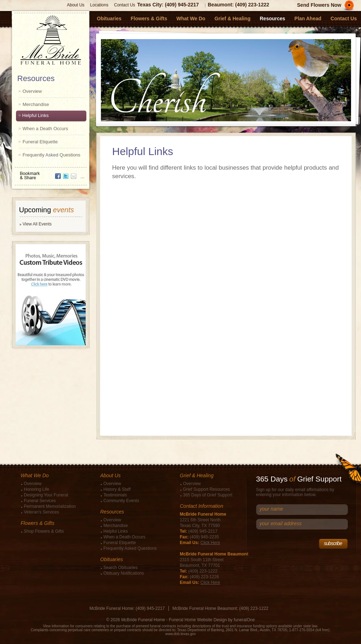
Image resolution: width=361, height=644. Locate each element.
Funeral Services (40, 501)
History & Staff (117, 489)
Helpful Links (36, 115)
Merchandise (36, 104)
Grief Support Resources (206, 489)
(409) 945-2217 (182, 5)
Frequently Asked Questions (52, 155)
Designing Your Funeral (46, 495)
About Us (76, 5)
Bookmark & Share (50, 173)
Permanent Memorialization (50, 506)
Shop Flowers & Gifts (44, 531)
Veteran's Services (41, 512)
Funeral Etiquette (40, 142)
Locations (99, 5)
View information (56, 626)
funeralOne (244, 620)
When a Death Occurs (45, 129)
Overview (32, 91)
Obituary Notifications (124, 573)
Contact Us (125, 5)
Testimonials (115, 495)
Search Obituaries (120, 568)
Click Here (210, 543)
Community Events (121, 501)
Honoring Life (36, 489)
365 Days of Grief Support (208, 495)
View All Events (37, 224)
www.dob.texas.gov (180, 634)
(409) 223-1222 (252, 5)
